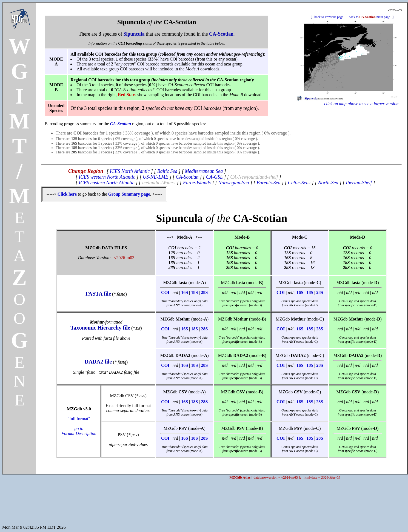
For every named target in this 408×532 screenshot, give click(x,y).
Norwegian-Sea (234, 183)
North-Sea (328, 183)
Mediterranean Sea (204, 171)
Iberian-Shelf (359, 183)
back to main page (369, 17)
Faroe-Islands (197, 183)
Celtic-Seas (299, 183)
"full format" (79, 426)
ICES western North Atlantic (107, 177)
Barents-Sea (268, 183)
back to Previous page (329, 17)
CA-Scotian (187, 177)
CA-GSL (214, 177)
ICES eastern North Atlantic (106, 183)
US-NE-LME (156, 177)
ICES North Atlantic (130, 171)
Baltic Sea (167, 171)
